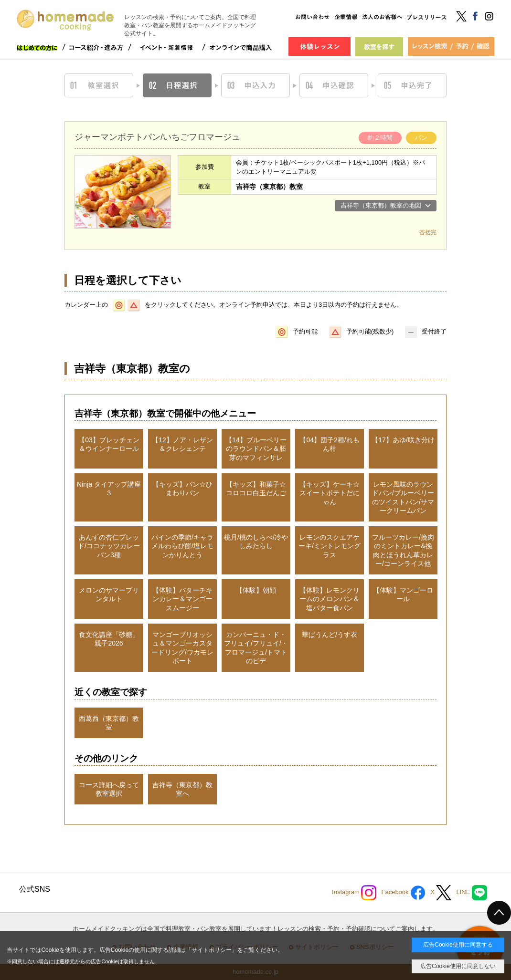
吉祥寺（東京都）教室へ (182, 789)
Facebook (403, 893)
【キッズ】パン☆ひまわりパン (182, 489)
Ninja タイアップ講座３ (109, 489)
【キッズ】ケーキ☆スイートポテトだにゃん (330, 493)
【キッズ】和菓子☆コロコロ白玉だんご (256, 489)
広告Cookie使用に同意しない (458, 966)
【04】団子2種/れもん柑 (329, 444)
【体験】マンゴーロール (403, 594)
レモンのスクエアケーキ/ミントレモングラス (330, 546)
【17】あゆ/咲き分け (403, 440)
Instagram (354, 893)
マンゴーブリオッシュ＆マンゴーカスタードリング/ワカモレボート (182, 648)
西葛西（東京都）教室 (109, 723)
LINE (472, 893)
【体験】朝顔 (256, 590)
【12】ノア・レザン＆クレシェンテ (182, 444)
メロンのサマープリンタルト (109, 594)
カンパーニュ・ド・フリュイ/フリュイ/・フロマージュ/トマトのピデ (256, 648)
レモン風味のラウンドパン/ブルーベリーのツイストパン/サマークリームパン (403, 497)
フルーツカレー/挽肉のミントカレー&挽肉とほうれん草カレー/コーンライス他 (403, 550)
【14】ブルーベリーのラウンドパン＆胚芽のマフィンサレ (256, 448)
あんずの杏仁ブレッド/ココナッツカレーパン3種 (109, 546)
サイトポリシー (212, 950)
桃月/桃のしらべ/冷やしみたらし (256, 542)
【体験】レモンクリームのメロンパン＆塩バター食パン (330, 599)
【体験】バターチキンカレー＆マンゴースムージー (182, 599)
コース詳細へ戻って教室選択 (109, 789)
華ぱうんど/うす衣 (330, 635)
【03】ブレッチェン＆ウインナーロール (109, 444)
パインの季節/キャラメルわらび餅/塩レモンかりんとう (182, 546)
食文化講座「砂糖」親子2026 (109, 639)
